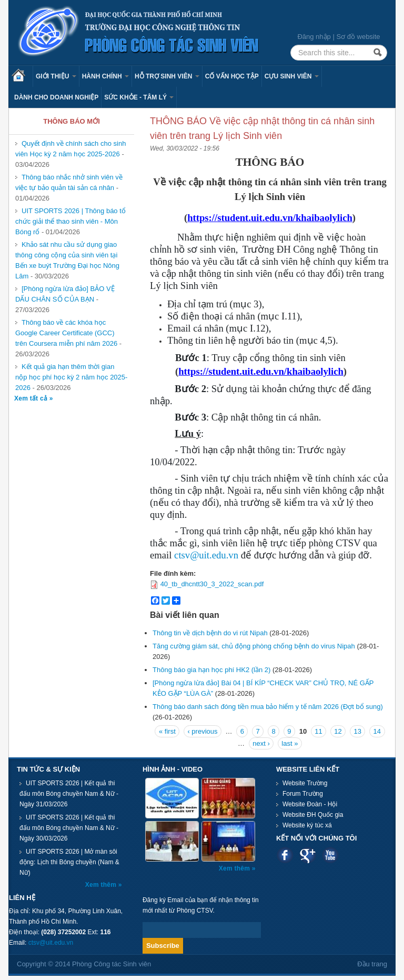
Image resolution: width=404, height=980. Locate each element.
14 (377, 731)
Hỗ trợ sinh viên (167, 76)
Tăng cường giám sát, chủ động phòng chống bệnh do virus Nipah (254, 646)
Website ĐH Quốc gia (313, 815)
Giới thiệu (56, 76)
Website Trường (305, 783)
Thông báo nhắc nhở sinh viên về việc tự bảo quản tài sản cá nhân (69, 182)
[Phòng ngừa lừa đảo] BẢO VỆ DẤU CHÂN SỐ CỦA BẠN (65, 294)
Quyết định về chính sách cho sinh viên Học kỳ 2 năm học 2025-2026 (70, 149)
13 (357, 731)
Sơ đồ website (358, 37)
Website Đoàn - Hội (310, 804)
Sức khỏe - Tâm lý (139, 97)
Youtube (330, 855)
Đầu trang (372, 964)
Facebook (285, 855)
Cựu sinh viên (292, 76)
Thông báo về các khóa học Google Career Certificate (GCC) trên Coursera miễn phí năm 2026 (66, 333)
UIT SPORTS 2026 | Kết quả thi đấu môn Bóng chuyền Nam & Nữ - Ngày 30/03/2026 (69, 828)
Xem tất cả (32, 398)
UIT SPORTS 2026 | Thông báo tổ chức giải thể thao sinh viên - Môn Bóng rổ (70, 221)
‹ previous (202, 731)
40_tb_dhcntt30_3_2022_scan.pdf (212, 584)
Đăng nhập (314, 37)
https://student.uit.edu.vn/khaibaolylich (270, 218)
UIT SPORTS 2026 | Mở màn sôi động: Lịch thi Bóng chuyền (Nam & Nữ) (69, 862)
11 (318, 731)
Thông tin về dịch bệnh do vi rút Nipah (210, 633)
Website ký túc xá (307, 825)
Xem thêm (102, 885)
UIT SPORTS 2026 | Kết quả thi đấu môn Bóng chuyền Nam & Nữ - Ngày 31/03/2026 (69, 794)
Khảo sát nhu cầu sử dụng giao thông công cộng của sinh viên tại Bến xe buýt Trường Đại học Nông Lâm (67, 260)
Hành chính (105, 76)
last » (290, 743)
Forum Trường (303, 794)
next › (261, 743)
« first (167, 731)
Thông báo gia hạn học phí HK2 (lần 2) (211, 670)
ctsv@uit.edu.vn (206, 555)
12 (338, 731)
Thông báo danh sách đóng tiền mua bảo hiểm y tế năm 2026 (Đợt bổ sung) (268, 707)
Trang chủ (22, 76)
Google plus (307, 855)
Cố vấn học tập (232, 76)
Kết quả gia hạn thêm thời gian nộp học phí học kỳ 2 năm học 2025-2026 (71, 377)
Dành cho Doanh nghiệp (56, 97)
